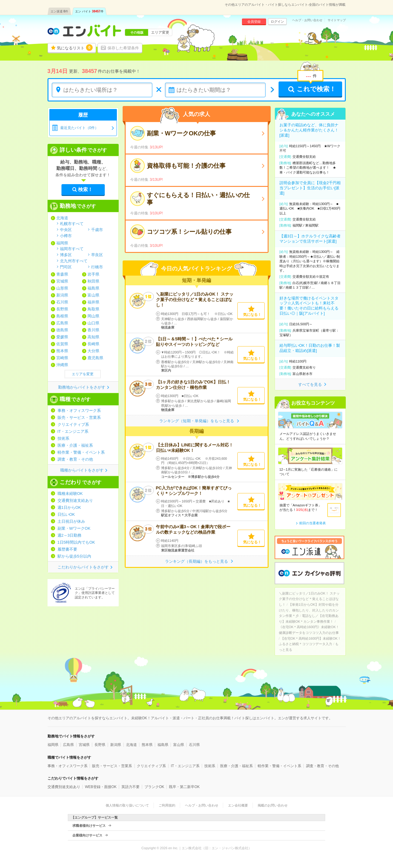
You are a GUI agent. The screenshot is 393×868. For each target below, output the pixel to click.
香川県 (93, 330)
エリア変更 (160, 32)
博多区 (66, 255)
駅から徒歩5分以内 (74, 556)
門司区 (66, 267)
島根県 (62, 316)
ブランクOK (154, 787)
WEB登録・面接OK (101, 787)
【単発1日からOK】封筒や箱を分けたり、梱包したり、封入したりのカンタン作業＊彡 (309, 610)
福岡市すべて (72, 249)
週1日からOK (69, 507)
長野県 (62, 309)
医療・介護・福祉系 (75, 445)
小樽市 (66, 236)
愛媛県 (62, 337)
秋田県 (93, 281)
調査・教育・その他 (75, 459)
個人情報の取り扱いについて (127, 805)
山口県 (93, 323)
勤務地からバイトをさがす (82, 387)
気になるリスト (75, 48)
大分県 (93, 351)
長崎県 (93, 344)
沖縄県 (62, 365)
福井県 (93, 302)
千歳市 (97, 230)
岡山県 (93, 316)
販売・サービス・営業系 (79, 417)
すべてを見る (310, 384)
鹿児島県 (95, 358)
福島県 (93, 288)
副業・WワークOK (74, 528)
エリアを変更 (83, 374)
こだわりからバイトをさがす (83, 567)
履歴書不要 (67, 549)
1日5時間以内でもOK (76, 542)
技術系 (63, 438)
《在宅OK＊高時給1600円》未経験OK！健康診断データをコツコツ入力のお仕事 (309, 630)
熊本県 (62, 351)
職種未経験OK (70, 494)
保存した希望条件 (123, 48)
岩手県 (93, 274)
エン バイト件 (89, 11)
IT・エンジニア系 (73, 431)
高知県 (93, 337)
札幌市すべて (72, 224)
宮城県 (62, 281)
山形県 (62, 288)
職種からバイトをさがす (82, 470)
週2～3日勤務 (69, 535)
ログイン (277, 22)
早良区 (97, 255)
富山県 (93, 295)
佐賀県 (62, 344)
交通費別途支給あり (75, 500)
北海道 (62, 218)
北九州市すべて (74, 261)
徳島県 (62, 330)
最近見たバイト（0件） (79, 128)
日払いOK (66, 514)
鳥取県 (93, 309)
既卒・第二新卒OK (184, 787)
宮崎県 (62, 358)
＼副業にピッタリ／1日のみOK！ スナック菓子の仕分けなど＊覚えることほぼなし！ (195, 300)
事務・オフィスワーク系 (79, 411)
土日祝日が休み (71, 521)
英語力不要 (130, 787)
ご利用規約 (167, 805)
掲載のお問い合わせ (273, 805)
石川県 (62, 302)
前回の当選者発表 (312, 523)
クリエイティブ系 (73, 424)
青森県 (62, 274)
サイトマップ (337, 20)
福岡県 (62, 243)
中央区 (66, 230)
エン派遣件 (59, 11)
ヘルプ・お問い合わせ (307, 20)
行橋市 (97, 267)
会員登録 (254, 22)
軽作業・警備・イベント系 (81, 452)
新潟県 (62, 295)
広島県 (62, 323)
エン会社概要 (238, 805)
